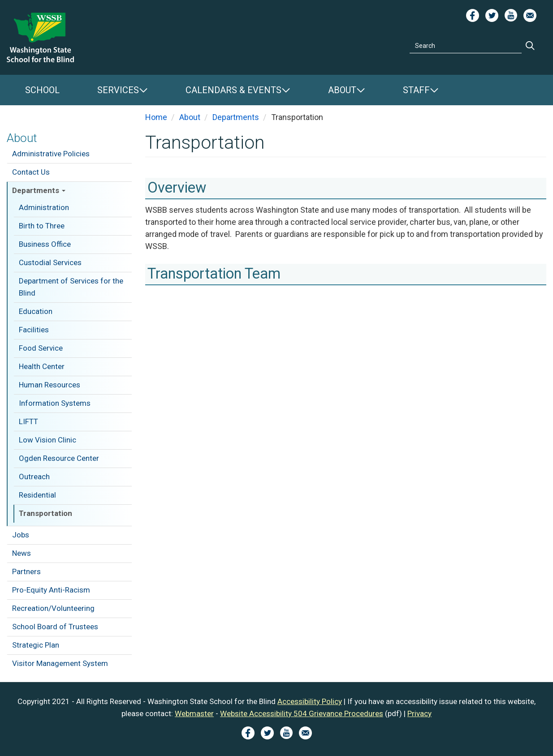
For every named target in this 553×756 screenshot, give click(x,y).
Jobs (21, 535)
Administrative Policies (51, 154)
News (22, 553)
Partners (26, 571)
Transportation (45, 513)
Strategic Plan (36, 645)
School (42, 90)
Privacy (419, 713)
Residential (37, 495)
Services (118, 90)
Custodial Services (50, 262)
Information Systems (55, 403)
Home (156, 117)
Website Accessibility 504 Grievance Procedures (302, 713)
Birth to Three (42, 226)
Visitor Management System (60, 663)
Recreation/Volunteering (53, 608)
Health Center (42, 366)
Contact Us (31, 172)
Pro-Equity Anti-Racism (51, 590)
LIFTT (28, 421)
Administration (44, 207)
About (342, 90)
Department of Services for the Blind (71, 287)
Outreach (34, 477)
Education (36, 311)
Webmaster (194, 713)
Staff (416, 90)
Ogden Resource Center (59, 458)
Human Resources (50, 385)
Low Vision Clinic (48, 440)
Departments (39, 190)
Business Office (45, 244)
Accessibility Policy (310, 701)
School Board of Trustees (55, 627)
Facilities (34, 330)
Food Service (41, 348)
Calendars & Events (233, 90)
